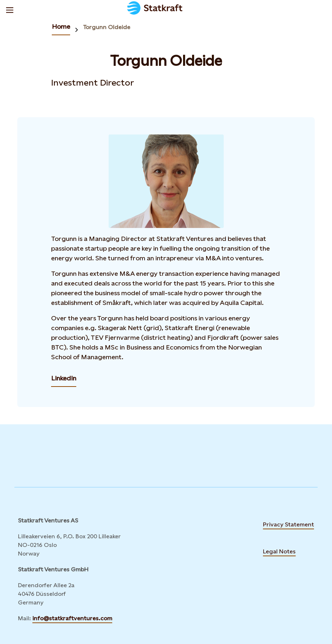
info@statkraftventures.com (72, 618)
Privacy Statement (288, 524)
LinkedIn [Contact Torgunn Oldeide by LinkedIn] (64, 378)
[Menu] (10, 9)
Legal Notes (279, 551)
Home (61, 26)
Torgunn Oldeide (107, 27)
